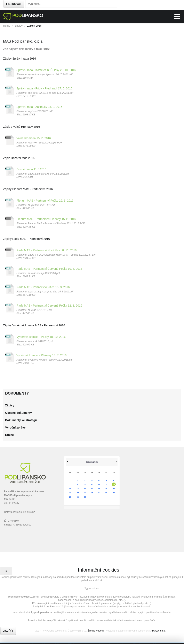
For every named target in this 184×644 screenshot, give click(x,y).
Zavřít (8, 631)
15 (78, 489)
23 (85, 493)
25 (99, 493)
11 (99, 484)
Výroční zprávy (15, 427)
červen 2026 (92, 462)
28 (70, 497)
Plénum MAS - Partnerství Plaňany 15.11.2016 (46, 219)
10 (92, 484)
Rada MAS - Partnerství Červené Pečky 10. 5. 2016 (49, 269)
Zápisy (19, 26)
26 (106, 493)
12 (106, 484)
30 (85, 497)
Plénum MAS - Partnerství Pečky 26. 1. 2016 (45, 201)
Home (7, 26)
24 (92, 493)
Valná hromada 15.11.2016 (34, 138)
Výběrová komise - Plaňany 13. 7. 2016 (41, 355)
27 (114, 493)
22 (78, 493)
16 (85, 489)
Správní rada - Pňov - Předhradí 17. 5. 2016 (44, 88)
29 (78, 497)
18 (99, 489)
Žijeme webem (96, 631)
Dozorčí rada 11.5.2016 (31, 169)
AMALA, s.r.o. (158, 631)
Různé (9, 435)
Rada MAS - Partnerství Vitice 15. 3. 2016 (43, 287)
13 (114, 484)
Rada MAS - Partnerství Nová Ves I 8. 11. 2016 (46, 250)
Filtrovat (14, 4)
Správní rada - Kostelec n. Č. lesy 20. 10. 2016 (46, 70)
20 (114, 489)
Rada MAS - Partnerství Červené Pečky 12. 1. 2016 (49, 306)
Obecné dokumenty (18, 413)
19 (106, 489)
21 (70, 493)
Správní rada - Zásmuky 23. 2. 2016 (39, 107)
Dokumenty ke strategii (21, 420)
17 (92, 489)
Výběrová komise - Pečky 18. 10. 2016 (41, 337)
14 (70, 489)
